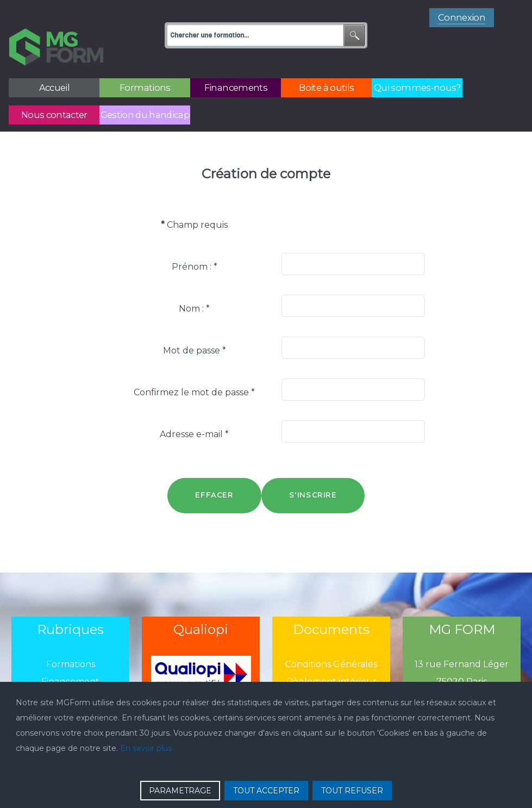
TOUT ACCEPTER (266, 791)
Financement (70, 658)
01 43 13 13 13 (462, 675)
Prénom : (195, 242)
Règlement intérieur (331, 658)
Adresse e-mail (194, 410)
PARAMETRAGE (180, 791)
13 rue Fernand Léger (462, 640)
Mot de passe (195, 326)
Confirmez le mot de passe (194, 368)
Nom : (194, 284)
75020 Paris (462, 658)
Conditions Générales (331, 640)
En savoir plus (146, 748)
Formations (71, 640)
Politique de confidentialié (331, 675)
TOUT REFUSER (352, 791)
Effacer (214, 471)
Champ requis (194, 200)
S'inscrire (313, 471)
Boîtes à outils (71, 675)
